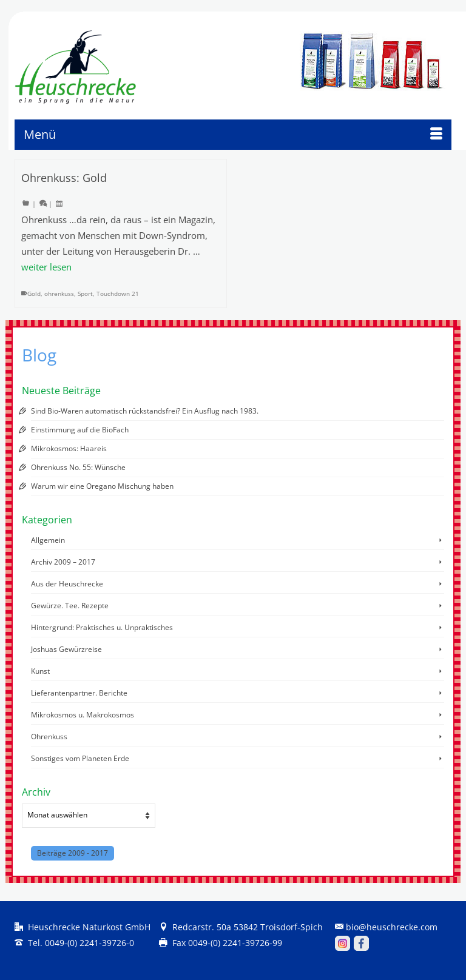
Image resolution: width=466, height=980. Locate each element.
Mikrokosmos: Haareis (69, 448)
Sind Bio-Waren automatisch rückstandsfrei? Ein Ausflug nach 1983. (145, 411)
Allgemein (48, 540)
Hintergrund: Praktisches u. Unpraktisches (102, 627)
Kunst (40, 671)
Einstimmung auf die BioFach (80, 430)
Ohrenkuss (49, 737)
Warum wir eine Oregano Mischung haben (102, 486)
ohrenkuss (59, 294)
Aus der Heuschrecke (67, 584)
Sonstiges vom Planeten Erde (80, 758)
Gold (34, 294)
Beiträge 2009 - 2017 (73, 853)
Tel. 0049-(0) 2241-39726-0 (74, 943)
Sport (85, 294)
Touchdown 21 (118, 294)
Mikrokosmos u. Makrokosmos (83, 715)
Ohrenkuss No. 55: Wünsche (78, 467)
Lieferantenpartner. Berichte (79, 693)
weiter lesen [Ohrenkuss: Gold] (46, 267)
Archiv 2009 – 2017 (63, 562)
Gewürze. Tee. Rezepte (70, 606)
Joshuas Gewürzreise (66, 649)
